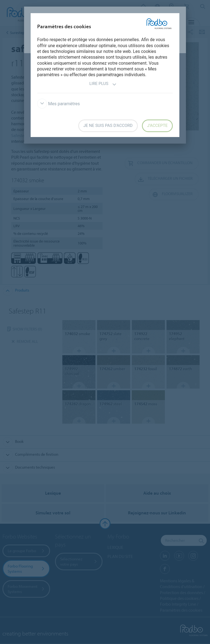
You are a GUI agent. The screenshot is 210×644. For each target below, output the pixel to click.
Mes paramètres (59, 104)
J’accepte (157, 126)
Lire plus (103, 84)
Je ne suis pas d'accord (108, 126)
